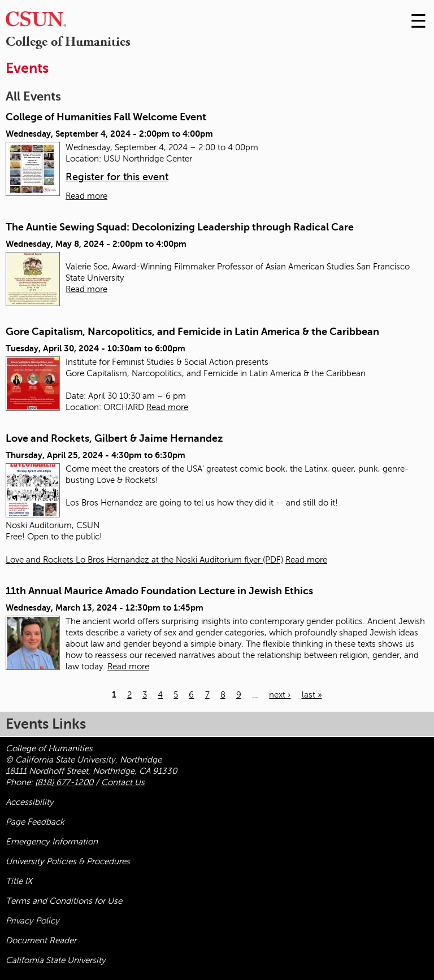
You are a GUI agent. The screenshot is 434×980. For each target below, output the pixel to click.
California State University (56, 960)
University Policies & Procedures (68, 861)
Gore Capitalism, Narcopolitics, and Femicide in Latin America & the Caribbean (192, 332)
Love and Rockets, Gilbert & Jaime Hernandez (114, 438)
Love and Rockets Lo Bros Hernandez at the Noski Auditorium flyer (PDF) (144, 560)
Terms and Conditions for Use (64, 901)
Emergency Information (52, 842)
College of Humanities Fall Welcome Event (106, 117)
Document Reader (41, 940)
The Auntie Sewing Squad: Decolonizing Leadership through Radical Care (180, 227)
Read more (86, 196)
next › (280, 695)
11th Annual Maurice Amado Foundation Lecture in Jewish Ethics (159, 591)
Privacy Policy (32, 921)
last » (312, 695)
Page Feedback (35, 822)
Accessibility (30, 802)
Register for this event (117, 177)
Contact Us (123, 782)
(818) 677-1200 (64, 782)
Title (19, 881)
